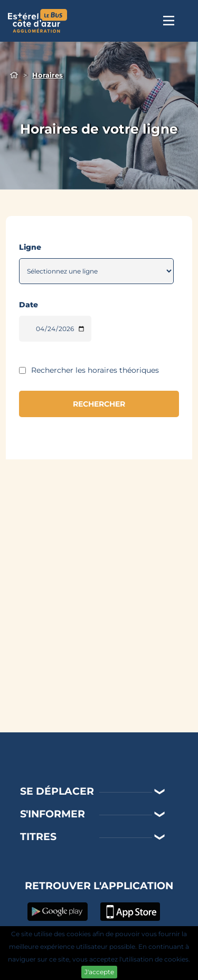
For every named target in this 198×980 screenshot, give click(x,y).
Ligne (30, 247)
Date (29, 305)
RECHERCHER (99, 404)
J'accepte (99, 972)
